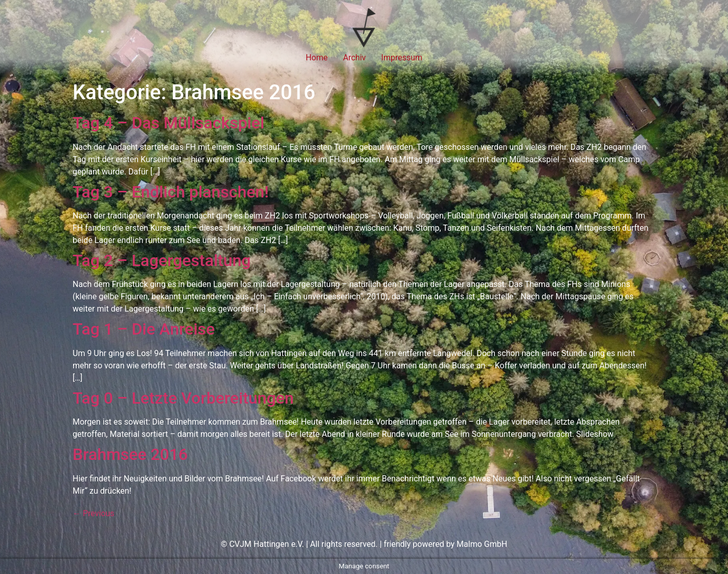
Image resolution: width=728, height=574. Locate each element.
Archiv (355, 58)
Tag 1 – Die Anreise (144, 329)
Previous (94, 513)
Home (317, 58)
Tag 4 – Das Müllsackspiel (168, 123)
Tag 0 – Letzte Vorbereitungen (183, 398)
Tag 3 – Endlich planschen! (171, 192)
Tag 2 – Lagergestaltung (162, 260)
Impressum (402, 58)
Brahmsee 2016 (130, 454)
